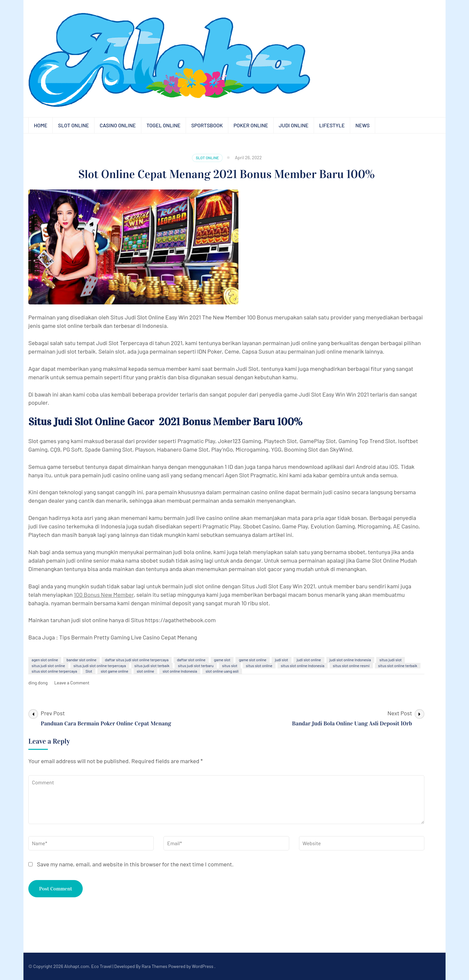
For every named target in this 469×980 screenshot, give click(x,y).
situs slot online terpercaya (54, 671)
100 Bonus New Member (104, 595)
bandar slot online (81, 660)
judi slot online (309, 660)
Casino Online (118, 125)
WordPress (203, 966)
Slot (89, 671)
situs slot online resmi (351, 665)
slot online (145, 671)
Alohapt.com (77, 966)
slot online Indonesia (180, 671)
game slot (222, 660)
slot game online (114, 671)
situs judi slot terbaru (196, 665)
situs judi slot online (48, 665)
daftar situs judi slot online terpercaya (137, 660)
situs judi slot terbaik (152, 665)
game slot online (253, 660)
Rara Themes (155, 966)
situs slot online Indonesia (303, 665)
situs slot (230, 665)
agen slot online (45, 660)
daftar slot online (191, 660)
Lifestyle (332, 125)
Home (41, 125)
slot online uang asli (222, 671)
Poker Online (251, 125)
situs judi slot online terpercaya (100, 665)
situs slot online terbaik (398, 665)
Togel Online (163, 125)
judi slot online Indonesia (350, 660)
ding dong (38, 683)
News (362, 125)
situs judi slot (391, 660)
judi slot (282, 660)
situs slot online (259, 665)
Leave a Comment (72, 683)
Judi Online (294, 125)
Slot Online (73, 125)
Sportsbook (207, 125)
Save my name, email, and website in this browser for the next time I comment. (135, 864)
